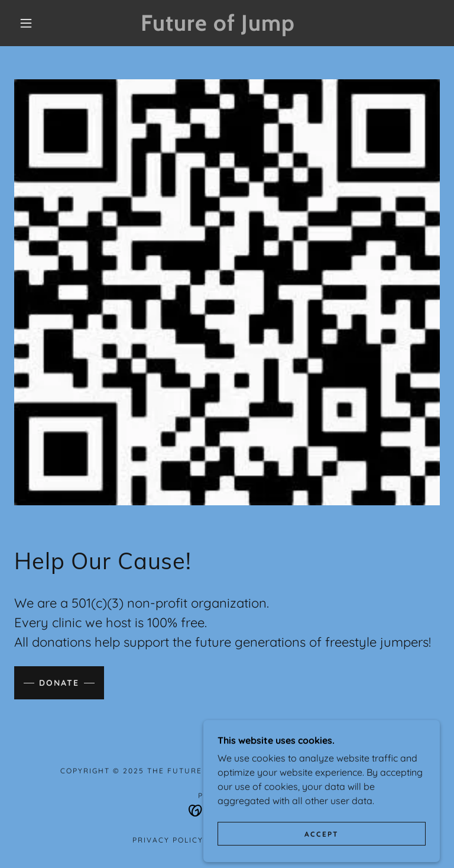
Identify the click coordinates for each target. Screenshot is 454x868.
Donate (59, 683)
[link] (218, 27)
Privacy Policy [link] (168, 840)
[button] (26, 23)
